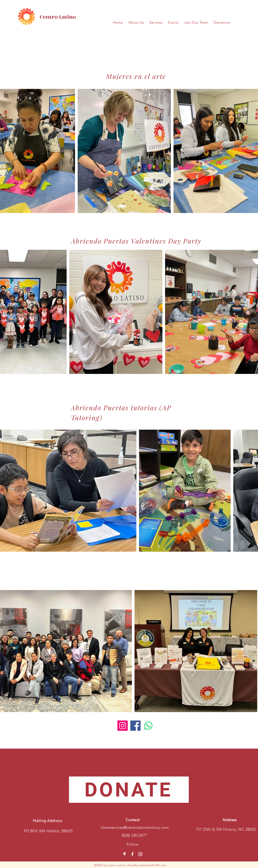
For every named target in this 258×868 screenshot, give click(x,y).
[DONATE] (129, 790)
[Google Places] (125, 854)
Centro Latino (58, 17)
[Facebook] (135, 726)
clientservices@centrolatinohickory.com (135, 827)
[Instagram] (123, 726)
